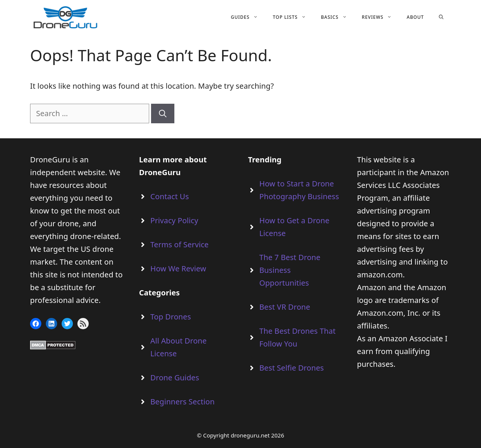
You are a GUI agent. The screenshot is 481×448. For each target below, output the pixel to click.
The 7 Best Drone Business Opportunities (290, 270)
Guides (248, 17)
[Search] (163, 114)
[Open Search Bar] (441, 17)
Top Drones (171, 317)
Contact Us (170, 196)
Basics (338, 17)
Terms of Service (179, 244)
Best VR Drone (285, 307)
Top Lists (293, 17)
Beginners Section (182, 402)
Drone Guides (175, 378)
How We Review (178, 269)
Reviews (380, 17)
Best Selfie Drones (292, 368)
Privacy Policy (174, 220)
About (415, 17)
